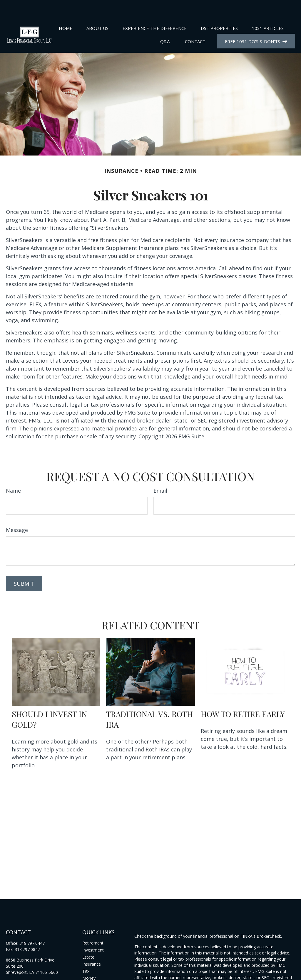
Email (160, 473)
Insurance (92, 946)
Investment (93, 932)
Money (89, 960)
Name (13, 473)
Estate (88, 939)
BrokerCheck (269, 919)
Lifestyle (90, 968)
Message (17, 512)
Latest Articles (96, 975)
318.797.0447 (32, 926)
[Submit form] (24, 566)
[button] (66, 10)
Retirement (93, 925)
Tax (86, 953)
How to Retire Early (243, 696)
